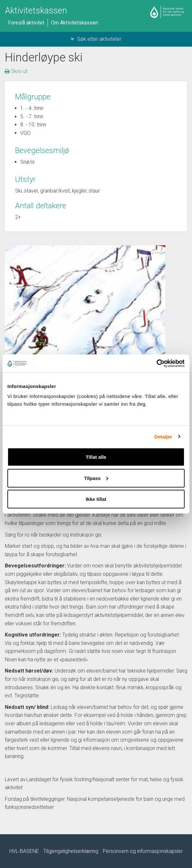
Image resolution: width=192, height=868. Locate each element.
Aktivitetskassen (36, 11)
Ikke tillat (96, 499)
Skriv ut (16, 71)
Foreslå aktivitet (26, 23)
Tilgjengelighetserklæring (71, 851)
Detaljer (163, 436)
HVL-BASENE (24, 851)
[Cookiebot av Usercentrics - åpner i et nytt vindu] (157, 364)
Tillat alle (96, 457)
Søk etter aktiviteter (96, 39)
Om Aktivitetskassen (74, 23)
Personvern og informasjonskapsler (143, 851)
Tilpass (96, 478)
